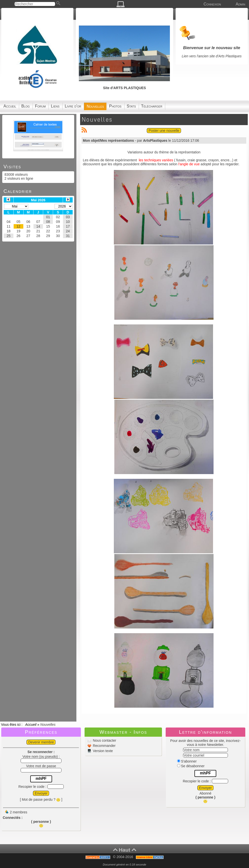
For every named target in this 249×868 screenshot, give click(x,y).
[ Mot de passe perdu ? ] (41, 799)
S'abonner (187, 761)
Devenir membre (41, 742)
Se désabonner (191, 766)
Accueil (31, 725)
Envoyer (41, 793)
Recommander (104, 746)
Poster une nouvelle (164, 131)
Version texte (102, 751)
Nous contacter (104, 740)
